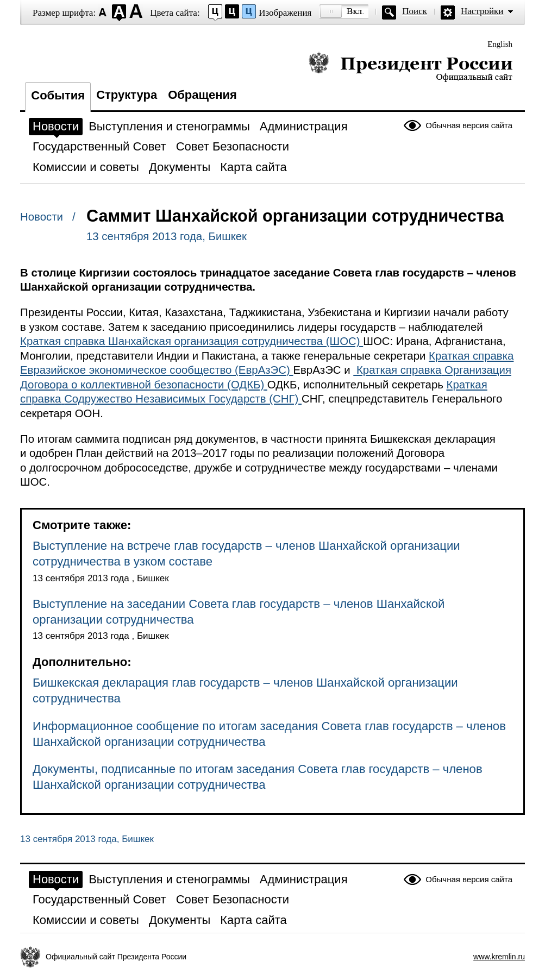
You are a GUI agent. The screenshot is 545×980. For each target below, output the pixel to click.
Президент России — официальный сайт (411, 67)
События (58, 95)
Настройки (482, 11)
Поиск (415, 11)
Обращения (202, 95)
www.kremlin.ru (499, 957)
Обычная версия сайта (469, 125)
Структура (127, 95)
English (500, 44)
